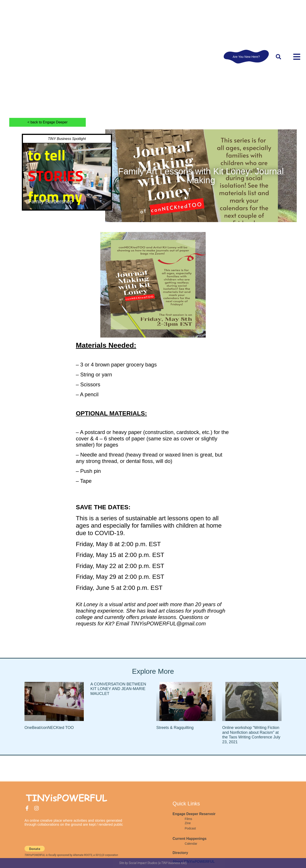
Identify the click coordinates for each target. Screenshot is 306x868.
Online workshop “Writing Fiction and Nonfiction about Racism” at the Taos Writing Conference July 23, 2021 (251, 735)
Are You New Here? (246, 57)
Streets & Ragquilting (175, 728)
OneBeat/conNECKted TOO (49, 728)
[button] (278, 57)
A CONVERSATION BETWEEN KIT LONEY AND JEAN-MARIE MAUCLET (118, 689)
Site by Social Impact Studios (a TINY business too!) (153, 863)
